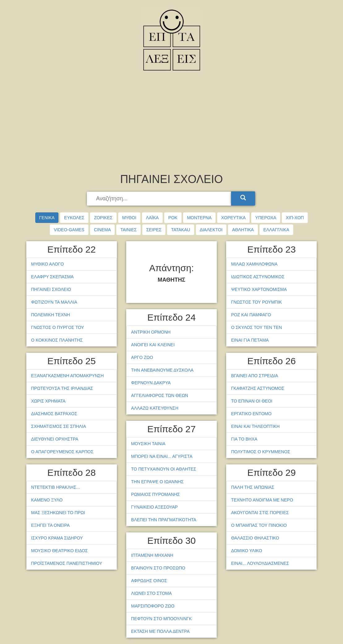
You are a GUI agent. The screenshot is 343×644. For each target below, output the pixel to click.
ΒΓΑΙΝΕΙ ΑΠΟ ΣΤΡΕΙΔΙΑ (255, 376)
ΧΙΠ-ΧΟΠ (295, 218)
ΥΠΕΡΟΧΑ (266, 218)
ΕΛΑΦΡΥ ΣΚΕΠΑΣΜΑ (53, 277)
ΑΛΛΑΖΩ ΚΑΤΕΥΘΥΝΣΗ (155, 408)
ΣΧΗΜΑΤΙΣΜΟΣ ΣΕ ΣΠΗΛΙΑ (59, 426)
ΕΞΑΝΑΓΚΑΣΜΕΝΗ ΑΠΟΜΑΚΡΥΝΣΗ (68, 376)
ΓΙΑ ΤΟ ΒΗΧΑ (244, 439)
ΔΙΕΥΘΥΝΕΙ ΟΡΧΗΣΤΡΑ (55, 439)
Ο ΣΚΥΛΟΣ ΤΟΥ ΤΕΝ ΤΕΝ (256, 327)
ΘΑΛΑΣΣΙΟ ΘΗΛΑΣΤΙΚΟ (255, 538)
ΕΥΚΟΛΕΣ (74, 218)
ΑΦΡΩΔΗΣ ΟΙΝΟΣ (149, 581)
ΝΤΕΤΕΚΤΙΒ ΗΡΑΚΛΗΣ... (56, 487)
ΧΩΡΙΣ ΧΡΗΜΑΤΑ (48, 401)
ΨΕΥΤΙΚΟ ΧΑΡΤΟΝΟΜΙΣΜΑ (259, 289)
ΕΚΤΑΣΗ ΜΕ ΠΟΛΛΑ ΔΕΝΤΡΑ (160, 631)
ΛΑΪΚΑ (152, 218)
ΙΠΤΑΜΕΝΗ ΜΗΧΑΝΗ (152, 555)
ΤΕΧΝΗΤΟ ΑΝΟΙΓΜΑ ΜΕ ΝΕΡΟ (262, 500)
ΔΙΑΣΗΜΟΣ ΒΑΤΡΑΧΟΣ (54, 414)
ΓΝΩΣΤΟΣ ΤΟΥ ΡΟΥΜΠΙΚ (256, 302)
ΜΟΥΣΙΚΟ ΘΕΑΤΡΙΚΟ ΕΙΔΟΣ (60, 551)
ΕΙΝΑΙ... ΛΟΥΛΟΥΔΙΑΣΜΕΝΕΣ (260, 563)
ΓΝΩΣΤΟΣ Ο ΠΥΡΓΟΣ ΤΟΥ (58, 327)
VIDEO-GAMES (69, 230)
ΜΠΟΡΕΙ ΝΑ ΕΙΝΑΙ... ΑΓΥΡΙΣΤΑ (162, 456)
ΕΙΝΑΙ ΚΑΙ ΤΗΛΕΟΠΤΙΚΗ (255, 426)
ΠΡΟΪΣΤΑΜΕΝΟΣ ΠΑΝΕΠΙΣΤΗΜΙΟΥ (67, 563)
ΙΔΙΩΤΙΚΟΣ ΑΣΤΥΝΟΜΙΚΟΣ (258, 277)
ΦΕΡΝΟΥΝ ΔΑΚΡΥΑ (151, 383)
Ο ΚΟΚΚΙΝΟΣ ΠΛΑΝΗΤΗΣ (57, 340)
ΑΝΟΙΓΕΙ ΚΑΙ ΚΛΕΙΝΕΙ (153, 345)
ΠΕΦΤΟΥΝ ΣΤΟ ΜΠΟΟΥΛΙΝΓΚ (161, 619)
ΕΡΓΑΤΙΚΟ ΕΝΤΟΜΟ (251, 414)
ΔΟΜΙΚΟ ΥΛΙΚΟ (247, 551)
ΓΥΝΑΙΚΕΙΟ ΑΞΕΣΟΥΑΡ (154, 507)
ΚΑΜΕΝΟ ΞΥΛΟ (47, 500)
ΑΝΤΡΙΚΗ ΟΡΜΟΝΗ (151, 332)
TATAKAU (180, 230)
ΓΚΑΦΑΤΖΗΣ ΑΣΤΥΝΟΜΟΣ (258, 388)
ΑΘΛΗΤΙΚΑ (243, 230)
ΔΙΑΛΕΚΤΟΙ (211, 230)
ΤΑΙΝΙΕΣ (129, 230)
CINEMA (102, 230)
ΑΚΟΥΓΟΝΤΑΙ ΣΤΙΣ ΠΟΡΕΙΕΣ (260, 513)
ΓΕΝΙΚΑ (47, 218)
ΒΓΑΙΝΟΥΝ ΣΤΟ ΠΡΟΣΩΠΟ (158, 568)
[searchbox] (160, 199)
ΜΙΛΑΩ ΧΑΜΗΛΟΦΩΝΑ (254, 264)
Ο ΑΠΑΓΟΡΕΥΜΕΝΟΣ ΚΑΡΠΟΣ (62, 452)
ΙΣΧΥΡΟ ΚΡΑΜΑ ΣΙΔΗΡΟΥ (57, 538)
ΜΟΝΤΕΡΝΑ (199, 218)
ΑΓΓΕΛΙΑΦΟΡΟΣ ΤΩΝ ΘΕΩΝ (160, 395)
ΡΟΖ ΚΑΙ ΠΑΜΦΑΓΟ (251, 315)
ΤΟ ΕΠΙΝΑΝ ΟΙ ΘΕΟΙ (252, 401)
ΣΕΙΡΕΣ (154, 230)
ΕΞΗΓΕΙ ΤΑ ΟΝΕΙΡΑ (51, 525)
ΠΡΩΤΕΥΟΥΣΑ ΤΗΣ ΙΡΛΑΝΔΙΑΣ (62, 388)
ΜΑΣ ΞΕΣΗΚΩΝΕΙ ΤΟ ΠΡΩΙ (58, 513)
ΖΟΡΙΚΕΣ (103, 218)
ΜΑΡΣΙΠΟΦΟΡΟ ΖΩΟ (153, 606)
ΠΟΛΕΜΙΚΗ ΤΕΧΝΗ (51, 315)
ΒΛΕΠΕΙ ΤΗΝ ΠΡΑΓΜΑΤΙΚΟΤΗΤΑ (164, 520)
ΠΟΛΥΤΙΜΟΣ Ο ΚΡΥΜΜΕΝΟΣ (261, 452)
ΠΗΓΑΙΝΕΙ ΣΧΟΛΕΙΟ (51, 289)
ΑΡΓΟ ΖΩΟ (142, 357)
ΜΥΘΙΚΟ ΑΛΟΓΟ (48, 264)
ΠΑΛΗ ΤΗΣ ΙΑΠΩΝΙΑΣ (253, 487)
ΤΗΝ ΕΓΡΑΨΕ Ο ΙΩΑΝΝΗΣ (157, 482)
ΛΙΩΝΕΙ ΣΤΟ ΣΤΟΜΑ (152, 593)
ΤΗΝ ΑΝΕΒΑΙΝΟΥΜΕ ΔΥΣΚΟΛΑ (162, 370)
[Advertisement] (172, 124)
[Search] (243, 198)
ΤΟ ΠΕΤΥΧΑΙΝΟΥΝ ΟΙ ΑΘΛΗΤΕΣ (164, 469)
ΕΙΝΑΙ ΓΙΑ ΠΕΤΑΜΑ (250, 340)
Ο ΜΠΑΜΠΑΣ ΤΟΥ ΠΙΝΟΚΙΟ (259, 525)
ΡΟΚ (173, 218)
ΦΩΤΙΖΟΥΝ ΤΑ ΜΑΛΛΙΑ (54, 302)
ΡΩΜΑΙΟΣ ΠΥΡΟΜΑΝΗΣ (156, 494)
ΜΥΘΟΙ (129, 218)
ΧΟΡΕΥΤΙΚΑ (233, 218)
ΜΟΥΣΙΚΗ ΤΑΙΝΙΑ (148, 444)
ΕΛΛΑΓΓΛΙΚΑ (276, 230)
